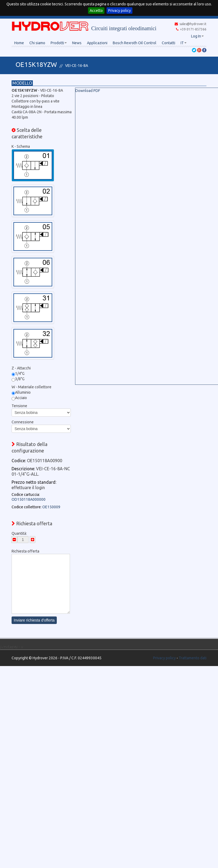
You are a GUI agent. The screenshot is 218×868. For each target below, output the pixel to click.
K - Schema (21, 146)
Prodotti (59, 43)
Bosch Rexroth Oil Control (135, 43)
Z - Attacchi (21, 368)
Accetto (96, 11)
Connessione (23, 422)
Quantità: (19, 533)
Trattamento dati (193, 658)
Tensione (19, 406)
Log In (197, 36)
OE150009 (51, 507)
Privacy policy (119, 11)
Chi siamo (37, 43)
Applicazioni (97, 43)
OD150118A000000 (29, 499)
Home (19, 43)
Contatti (168, 43)
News (77, 43)
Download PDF (88, 91)
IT (184, 43)
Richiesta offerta (25, 551)
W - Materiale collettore (31, 387)
